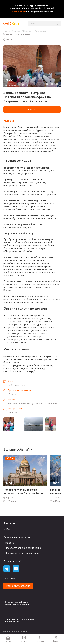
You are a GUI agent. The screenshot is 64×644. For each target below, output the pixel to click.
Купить (32, 110)
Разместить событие (18, 586)
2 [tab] (47, 84)
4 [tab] (52, 84)
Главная (7, 31)
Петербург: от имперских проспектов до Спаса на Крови (23, 491)
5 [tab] (55, 84)
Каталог (17, 31)
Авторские (40, 31)
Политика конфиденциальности (23, 553)
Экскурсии (28, 31)
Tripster (9, 498)
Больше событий (16, 449)
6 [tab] (57, 84)
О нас (6, 529)
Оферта (10, 543)
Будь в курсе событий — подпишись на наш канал (17, 603)
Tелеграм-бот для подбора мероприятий (20, 620)
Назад (10, 39)
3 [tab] (50, 84)
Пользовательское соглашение (23, 548)
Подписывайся (18, 12)
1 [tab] (45, 84)
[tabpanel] (32, 66)
